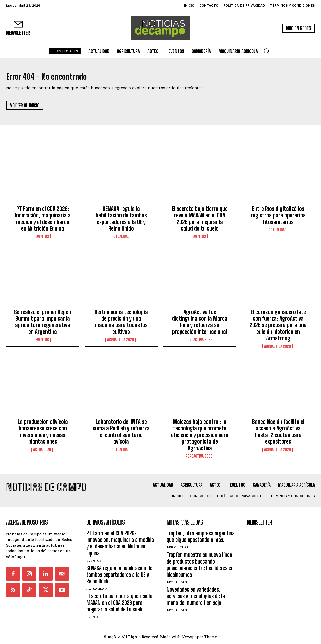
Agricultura (178, 547)
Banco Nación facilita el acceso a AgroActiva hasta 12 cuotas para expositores (278, 434)
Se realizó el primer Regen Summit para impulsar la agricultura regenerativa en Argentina (43, 324)
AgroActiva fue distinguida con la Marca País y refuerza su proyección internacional (200, 324)
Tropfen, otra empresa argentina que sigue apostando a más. (201, 537)
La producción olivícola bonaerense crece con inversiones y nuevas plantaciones (43, 434)
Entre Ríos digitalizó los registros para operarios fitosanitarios (278, 218)
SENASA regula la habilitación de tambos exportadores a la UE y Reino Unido (121, 221)
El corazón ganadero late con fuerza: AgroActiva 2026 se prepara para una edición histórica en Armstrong (278, 328)
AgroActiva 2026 (121, 342)
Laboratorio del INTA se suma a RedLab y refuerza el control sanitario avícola (121, 434)
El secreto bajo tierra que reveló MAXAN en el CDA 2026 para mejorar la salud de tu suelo (200, 221)
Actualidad (121, 239)
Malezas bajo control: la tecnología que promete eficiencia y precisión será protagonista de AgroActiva (200, 438)
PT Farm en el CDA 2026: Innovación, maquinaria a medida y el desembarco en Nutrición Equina (43, 221)
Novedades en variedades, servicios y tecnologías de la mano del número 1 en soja (196, 596)
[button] (266, 51)
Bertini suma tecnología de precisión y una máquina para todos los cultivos (121, 324)
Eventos (42, 239)
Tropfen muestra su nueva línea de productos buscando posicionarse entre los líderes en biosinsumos (200, 565)
